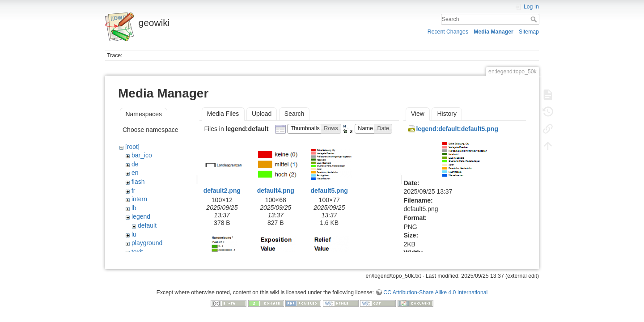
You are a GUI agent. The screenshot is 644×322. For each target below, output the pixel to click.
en (135, 173)
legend (141, 216)
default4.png (276, 191)
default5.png (329, 191)
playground (147, 243)
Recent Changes (448, 32)
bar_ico (142, 155)
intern (139, 199)
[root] (132, 147)
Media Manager (494, 32)
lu (134, 234)
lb (134, 208)
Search (535, 19)
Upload (262, 114)
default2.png (222, 191)
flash (138, 182)
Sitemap (529, 32)
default (147, 225)
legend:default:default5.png (457, 129)
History (447, 114)
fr (133, 191)
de (135, 164)
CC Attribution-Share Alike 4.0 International (435, 289)
